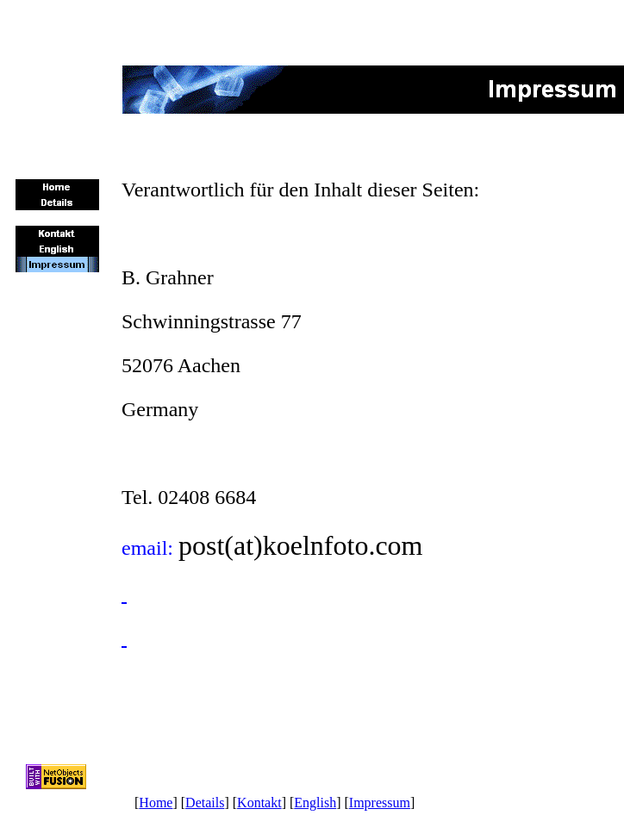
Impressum (380, 803)
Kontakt (259, 803)
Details (205, 803)
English (315, 803)
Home (156, 803)
